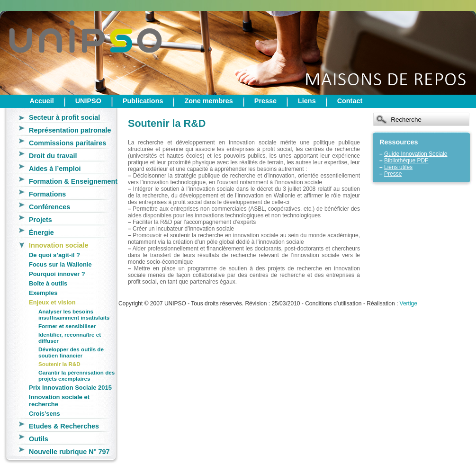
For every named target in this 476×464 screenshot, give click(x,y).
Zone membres (208, 101)
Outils (39, 439)
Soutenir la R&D (59, 364)
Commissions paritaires (67, 143)
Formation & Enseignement (73, 181)
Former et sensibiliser (67, 326)
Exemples (43, 293)
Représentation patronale (70, 130)
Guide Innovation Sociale (416, 154)
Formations (47, 194)
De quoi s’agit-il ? (54, 255)
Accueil (42, 101)
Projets (40, 220)
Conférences (49, 207)
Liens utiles (398, 167)
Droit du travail (53, 156)
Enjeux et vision (52, 302)
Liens (307, 101)
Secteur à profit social (64, 117)
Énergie (41, 232)
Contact (350, 101)
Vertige (409, 303)
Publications (143, 101)
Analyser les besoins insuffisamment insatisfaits (74, 314)
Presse (265, 101)
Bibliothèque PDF (406, 161)
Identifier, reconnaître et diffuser (70, 338)
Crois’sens (45, 414)
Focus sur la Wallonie (60, 264)
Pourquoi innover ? (57, 274)
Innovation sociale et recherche (59, 401)
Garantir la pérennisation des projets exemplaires (76, 375)
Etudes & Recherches (64, 426)
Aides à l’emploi (55, 169)
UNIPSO (88, 101)
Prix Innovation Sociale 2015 (70, 388)
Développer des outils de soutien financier (71, 352)
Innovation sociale (59, 245)
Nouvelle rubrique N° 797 (69, 452)
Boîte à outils (48, 283)
